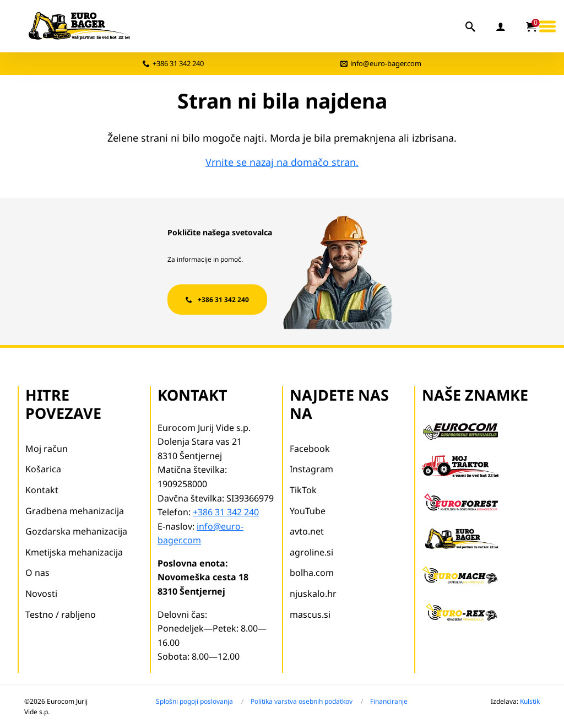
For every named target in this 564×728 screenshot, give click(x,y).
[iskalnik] (471, 26)
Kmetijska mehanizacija (74, 552)
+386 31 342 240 (178, 63)
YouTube (308, 511)
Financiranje (389, 701)
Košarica (43, 469)
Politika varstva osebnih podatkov (302, 701)
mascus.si (310, 614)
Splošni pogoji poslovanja (194, 701)
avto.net (307, 531)
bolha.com (312, 573)
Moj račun (47, 449)
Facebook (310, 449)
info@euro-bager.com (386, 63)
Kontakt (42, 490)
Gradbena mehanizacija (75, 511)
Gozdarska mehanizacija (76, 531)
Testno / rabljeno (61, 614)
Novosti (41, 594)
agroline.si (311, 552)
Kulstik (530, 701)
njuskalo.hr (313, 594)
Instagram (311, 469)
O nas (37, 573)
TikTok (303, 490)
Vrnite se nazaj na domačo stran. (282, 162)
